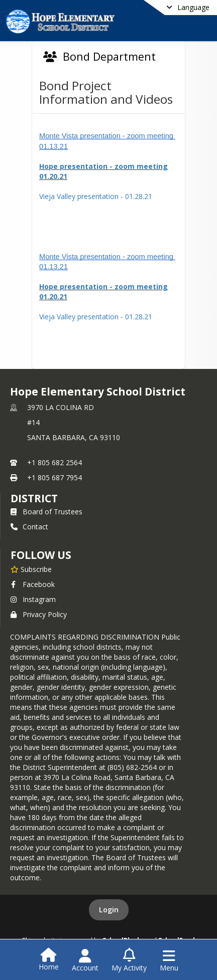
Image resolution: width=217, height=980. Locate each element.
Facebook (33, 584)
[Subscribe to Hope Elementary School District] (31, 569)
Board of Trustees (46, 512)
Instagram (33, 599)
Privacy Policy (39, 614)
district (34, 498)
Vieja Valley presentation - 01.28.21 (96, 196)
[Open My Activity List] (129, 960)
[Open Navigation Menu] (169, 960)
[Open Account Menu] (85, 960)
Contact (29, 527)
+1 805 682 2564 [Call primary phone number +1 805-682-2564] (55, 462)
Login (109, 910)
